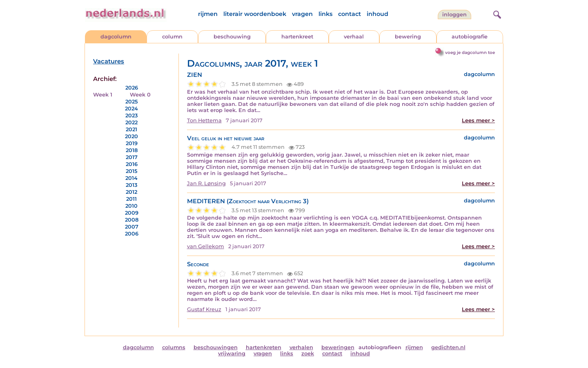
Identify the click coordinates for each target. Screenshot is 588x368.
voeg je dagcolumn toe (470, 53)
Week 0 (140, 95)
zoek (308, 353)
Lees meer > (478, 120)
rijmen (208, 14)
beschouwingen (216, 347)
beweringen (338, 347)
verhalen (301, 347)
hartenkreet (297, 37)
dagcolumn (116, 37)
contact (350, 14)
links (325, 14)
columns (174, 347)
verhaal (354, 37)
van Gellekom (206, 246)
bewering (408, 37)
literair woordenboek (255, 14)
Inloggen (454, 15)
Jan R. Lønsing (206, 183)
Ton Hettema (204, 120)
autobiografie (470, 37)
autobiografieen (380, 347)
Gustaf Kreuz (204, 309)
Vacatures (109, 61)
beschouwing (232, 37)
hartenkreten (264, 347)
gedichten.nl (448, 347)
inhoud (378, 14)
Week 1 (103, 95)
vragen (302, 14)
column (172, 37)
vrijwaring (232, 353)
